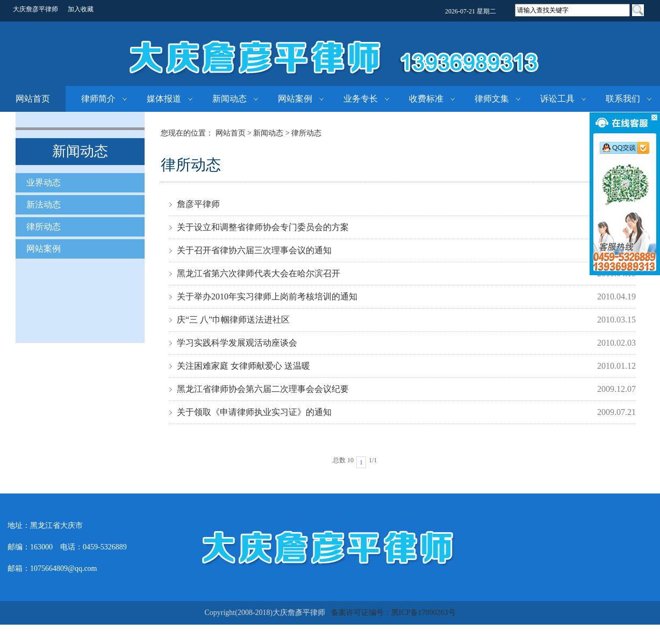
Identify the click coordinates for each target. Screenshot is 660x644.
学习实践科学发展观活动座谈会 (237, 343)
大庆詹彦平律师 (35, 9)
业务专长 (361, 99)
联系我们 (623, 99)
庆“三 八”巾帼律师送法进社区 (233, 320)
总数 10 (343, 460)
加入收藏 (81, 9)
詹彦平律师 (198, 204)
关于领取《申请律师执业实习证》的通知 (254, 412)
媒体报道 (164, 99)
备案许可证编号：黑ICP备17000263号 (393, 613)
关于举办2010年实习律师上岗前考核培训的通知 (267, 296)
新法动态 (44, 205)
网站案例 (295, 99)
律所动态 (44, 227)
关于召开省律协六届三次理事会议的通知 (254, 250)
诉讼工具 (557, 99)
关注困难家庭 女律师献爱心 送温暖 (243, 366)
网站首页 (33, 99)
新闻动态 (229, 99)
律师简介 (98, 99)
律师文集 (492, 99)
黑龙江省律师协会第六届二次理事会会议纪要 (263, 389)
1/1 (373, 460)
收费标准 (426, 99)
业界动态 (44, 183)
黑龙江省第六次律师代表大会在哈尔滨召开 (259, 273)
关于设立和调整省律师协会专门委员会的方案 (263, 227)
